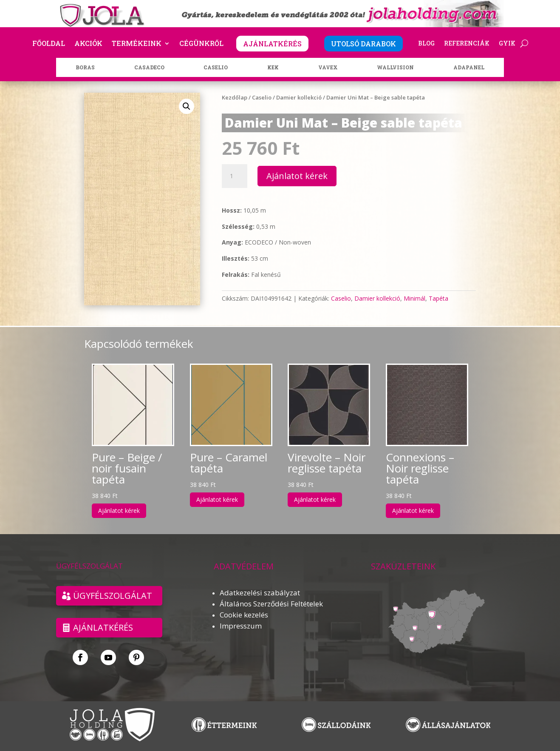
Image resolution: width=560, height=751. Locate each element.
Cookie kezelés (244, 615)
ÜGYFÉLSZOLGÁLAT (113, 596)
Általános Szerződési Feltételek (271, 604)
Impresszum (241, 626)
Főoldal (49, 44)
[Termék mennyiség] (235, 176)
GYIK (507, 44)
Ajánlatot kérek (297, 176)
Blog (426, 44)
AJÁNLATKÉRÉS (272, 44)
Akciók (88, 44)
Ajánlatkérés (103, 627)
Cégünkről (201, 44)
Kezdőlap (235, 97)
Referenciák (467, 44)
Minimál (414, 298)
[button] (187, 106)
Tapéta (438, 298)
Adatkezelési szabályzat (260, 593)
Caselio (262, 97)
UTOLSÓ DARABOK (363, 44)
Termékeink (137, 44)
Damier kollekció (299, 97)
